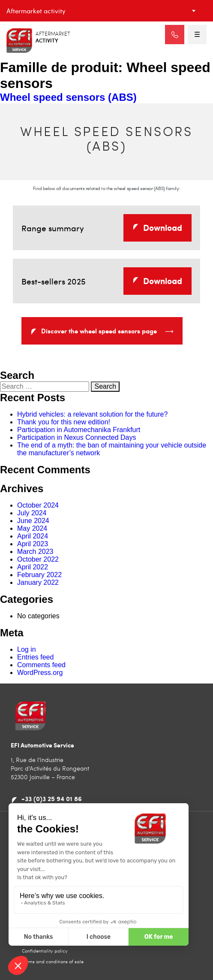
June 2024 (33, 521)
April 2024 (33, 536)
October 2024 (38, 505)
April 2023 (33, 544)
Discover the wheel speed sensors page (107, 333)
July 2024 (32, 513)
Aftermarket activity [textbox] (36, 11)
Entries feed (35, 657)
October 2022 (38, 559)
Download (163, 227)
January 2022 (38, 582)
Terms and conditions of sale (53, 961)
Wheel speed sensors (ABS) (68, 97)
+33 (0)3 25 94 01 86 (52, 799)
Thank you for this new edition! (64, 422)
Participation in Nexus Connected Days (76, 437)
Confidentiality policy (45, 951)
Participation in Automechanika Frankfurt (79, 430)
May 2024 (32, 528)
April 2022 (33, 567)
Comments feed (41, 665)
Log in (27, 649)
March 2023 (35, 552)
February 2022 (39, 575)
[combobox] (106, 11)
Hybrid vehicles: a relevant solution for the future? (92, 414)
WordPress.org (40, 673)
